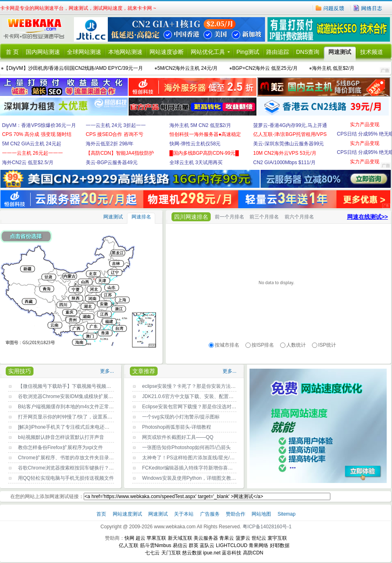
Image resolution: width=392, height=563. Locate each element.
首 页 (12, 52)
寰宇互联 (277, 538)
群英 (194, 545)
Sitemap (287, 514)
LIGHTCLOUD (232, 545)
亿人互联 (129, 545)
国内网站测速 (43, 52)
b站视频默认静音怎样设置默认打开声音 (61, 437)
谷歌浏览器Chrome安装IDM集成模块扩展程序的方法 (75, 396)
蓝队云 (207, 545)
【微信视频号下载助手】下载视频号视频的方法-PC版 (76, 386)
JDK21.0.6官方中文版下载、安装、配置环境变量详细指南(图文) (212, 396)
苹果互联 (156, 538)
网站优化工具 (208, 52)
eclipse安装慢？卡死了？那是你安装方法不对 (191, 386)
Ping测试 (248, 52)
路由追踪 (278, 52)
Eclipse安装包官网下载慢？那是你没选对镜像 (192, 407)
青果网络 (258, 545)
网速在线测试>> (367, 217)
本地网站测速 (125, 52)
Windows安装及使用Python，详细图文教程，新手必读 (201, 478)
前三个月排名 (264, 217)
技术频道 (372, 52)
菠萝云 (243, 538)
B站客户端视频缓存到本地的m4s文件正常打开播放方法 (78, 407)
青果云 (227, 538)
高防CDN (253, 553)
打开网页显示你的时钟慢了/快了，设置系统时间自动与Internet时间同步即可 (100, 417)
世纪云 (259, 538)
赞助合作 (236, 514)
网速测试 (340, 52)
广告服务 (210, 514)
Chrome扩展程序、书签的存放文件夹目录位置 (68, 458)
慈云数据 (192, 553)
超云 (140, 538)
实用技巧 (20, 371)
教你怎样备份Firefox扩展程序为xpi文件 (60, 447)
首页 (102, 514)
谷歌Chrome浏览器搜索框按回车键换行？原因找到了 (76, 468)
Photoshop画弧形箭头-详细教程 (177, 427)
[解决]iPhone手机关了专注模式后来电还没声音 (69, 427)
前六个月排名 (299, 217)
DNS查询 (308, 52)
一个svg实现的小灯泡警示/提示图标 (181, 417)
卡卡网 (37, 29)
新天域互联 (180, 538)
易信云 (180, 545)
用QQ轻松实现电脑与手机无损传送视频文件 (66, 478)
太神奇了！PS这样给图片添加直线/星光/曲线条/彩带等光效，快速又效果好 (223, 458)
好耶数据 (280, 545)
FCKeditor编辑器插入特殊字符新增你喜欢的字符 (195, 468)
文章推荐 (144, 371)
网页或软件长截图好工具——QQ (178, 437)
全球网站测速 (84, 52)
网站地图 (261, 514)
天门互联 (171, 553)
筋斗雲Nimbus (156, 545)
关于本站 (184, 514)
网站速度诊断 (167, 52)
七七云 (152, 553)
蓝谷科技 (232, 553)
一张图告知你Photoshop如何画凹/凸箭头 (186, 447)
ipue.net (212, 553)
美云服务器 (206, 538)
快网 (129, 538)
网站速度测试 (128, 514)
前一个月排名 (229, 217)
